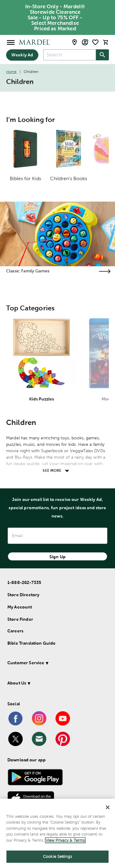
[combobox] (70, 55)
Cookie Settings (57, 857)
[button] (56, 664)
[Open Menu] (11, 42)
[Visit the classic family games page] (105, 271)
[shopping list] (95, 42)
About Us (17, 683)
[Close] (108, 807)
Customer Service (26, 663)
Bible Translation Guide (31, 643)
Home (11, 72)
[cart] (106, 42)
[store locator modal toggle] (75, 42)
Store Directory (23, 595)
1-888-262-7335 (24, 582)
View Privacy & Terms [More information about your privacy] (65, 840)
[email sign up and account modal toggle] (85, 42)
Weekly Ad (22, 55)
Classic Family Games (28, 271)
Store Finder (20, 619)
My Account (20, 607)
